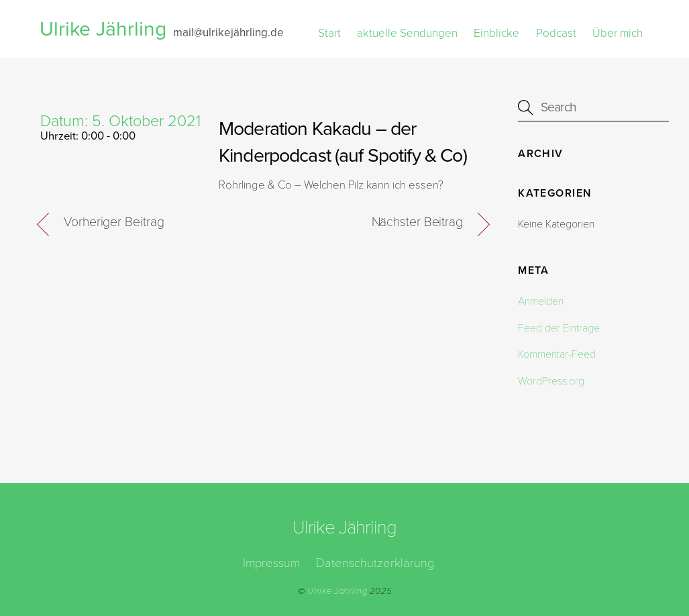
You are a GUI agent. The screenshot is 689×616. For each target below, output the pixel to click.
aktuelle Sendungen (407, 33)
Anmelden (541, 301)
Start (329, 33)
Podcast (556, 33)
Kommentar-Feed (557, 354)
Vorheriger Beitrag (114, 222)
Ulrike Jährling (337, 591)
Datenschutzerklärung (375, 563)
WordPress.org (551, 381)
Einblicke (496, 33)
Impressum (271, 563)
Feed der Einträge (559, 328)
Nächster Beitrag (417, 222)
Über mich (618, 33)
